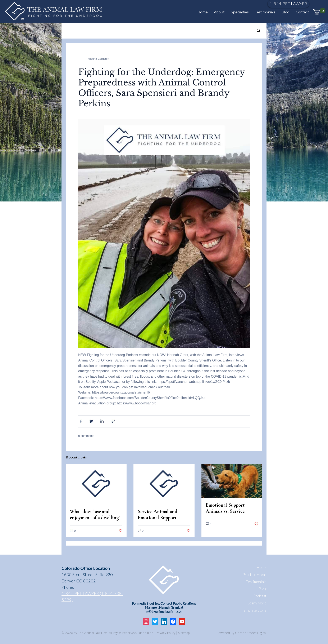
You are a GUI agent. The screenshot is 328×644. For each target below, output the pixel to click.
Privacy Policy (166, 633)
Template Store (254, 610)
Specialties (240, 12)
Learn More (257, 603)
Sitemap (184, 633)
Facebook (80, 421)
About (219, 12)
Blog (286, 12)
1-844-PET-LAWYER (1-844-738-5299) (92, 596)
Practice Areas (255, 574)
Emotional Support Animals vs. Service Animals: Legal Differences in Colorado (230, 514)
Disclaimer (145, 633)
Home (203, 12)
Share (114, 421)
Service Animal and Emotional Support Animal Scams (158, 518)
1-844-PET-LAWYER (288, 4)
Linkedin (102, 421)
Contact (302, 12)
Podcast (260, 596)
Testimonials (265, 12)
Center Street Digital (251, 633)
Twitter (91, 421)
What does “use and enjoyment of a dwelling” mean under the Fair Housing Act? (95, 521)
